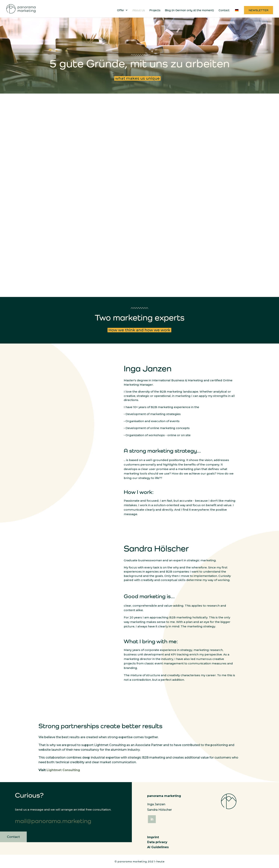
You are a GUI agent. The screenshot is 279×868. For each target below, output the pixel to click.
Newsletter (259, 10)
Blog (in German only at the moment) (189, 10)
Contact (224, 10)
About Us (139, 10)
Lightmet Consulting (63, 771)
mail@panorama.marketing (53, 821)
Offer (121, 10)
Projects (155, 10)
